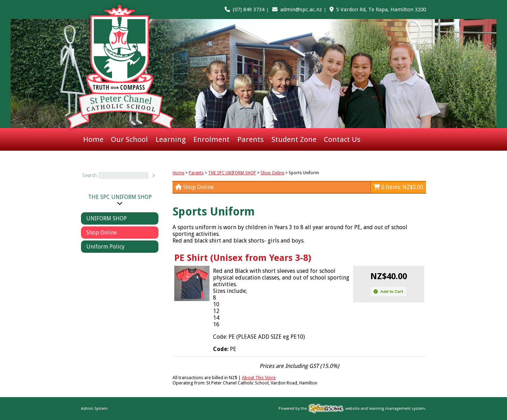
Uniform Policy (105, 247)
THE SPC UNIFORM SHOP (120, 197)
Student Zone (294, 139)
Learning (171, 139)
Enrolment (211, 139)
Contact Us (342, 139)
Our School (129, 139)
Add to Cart (388, 292)
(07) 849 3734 (249, 10)
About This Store (259, 378)
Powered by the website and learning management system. (352, 409)
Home (93, 139)
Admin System (94, 409)
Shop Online (102, 233)
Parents (251, 139)
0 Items (398, 187)
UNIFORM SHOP (107, 218)
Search (90, 175)
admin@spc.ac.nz (301, 10)
